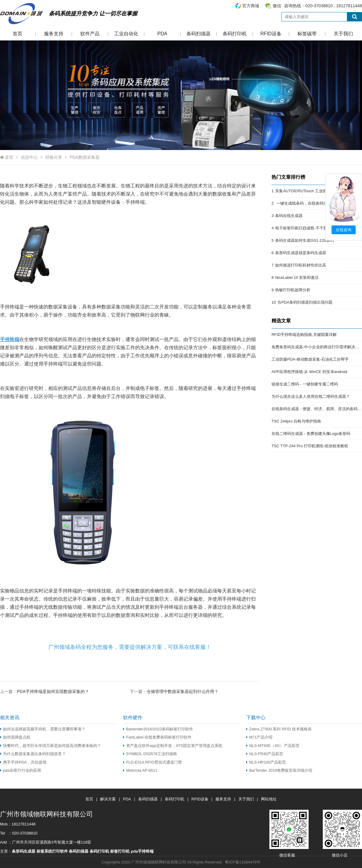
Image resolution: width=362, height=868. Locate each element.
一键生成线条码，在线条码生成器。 (307, 203)
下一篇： (174, 691)
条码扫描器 (198, 34)
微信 (277, 6)
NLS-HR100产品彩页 (266, 762)
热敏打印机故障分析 (293, 290)
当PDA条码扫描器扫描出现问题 (305, 302)
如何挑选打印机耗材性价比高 (301, 265)
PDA (162, 34)
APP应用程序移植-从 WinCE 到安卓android (309, 372)
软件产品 (90, 34)
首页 (17, 34)
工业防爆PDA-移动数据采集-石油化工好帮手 (310, 359)
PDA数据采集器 (85, 157)
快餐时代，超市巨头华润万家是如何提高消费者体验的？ (51, 746)
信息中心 (29, 157)
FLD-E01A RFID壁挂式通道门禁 (152, 762)
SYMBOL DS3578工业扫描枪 (150, 754)
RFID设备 (271, 34)
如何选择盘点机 (15, 737)
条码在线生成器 (289, 216)
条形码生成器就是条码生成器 (301, 253)
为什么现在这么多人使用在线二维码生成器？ (311, 396)
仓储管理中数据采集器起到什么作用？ (183, 691)
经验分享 (54, 157)
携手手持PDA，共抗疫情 (23, 762)
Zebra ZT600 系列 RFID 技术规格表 (279, 729)
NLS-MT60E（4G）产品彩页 (273, 746)
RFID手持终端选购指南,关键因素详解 (304, 335)
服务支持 (54, 34)
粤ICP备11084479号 (243, 862)
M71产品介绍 (259, 737)
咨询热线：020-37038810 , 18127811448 (298, 6)
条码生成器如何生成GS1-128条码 (305, 240)
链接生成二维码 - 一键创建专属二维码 (305, 384)
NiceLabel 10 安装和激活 (297, 278)
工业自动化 (126, 34)
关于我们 (343, 34)
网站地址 (269, 799)
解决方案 (108, 799)
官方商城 (251, 6)
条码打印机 (235, 34)
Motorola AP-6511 (140, 770)
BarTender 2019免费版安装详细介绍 (279, 770)
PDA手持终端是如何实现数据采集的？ (53, 691)
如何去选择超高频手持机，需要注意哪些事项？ (43, 729)
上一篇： (44, 691)
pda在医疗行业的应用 (21, 770)
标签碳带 (307, 34)
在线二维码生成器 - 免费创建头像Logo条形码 (311, 434)
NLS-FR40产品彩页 (265, 754)
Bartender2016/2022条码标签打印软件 (158, 729)
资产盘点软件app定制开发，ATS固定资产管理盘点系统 (173, 746)
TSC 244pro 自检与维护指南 (296, 421)
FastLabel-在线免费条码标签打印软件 (157, 737)
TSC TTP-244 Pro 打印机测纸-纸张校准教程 (310, 446)
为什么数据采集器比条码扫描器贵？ (33, 754)
